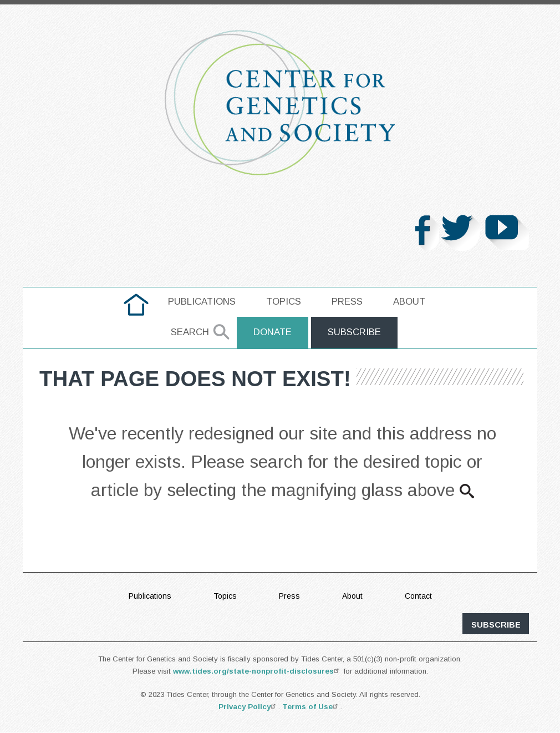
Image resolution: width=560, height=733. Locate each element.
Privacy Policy (248, 707)
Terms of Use (311, 707)
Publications (202, 302)
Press (347, 302)
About (409, 302)
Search (190, 332)
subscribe (496, 625)
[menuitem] (136, 305)
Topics (284, 302)
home (136, 302)
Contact (418, 596)
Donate (273, 332)
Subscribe (354, 332)
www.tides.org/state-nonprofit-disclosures (257, 671)
